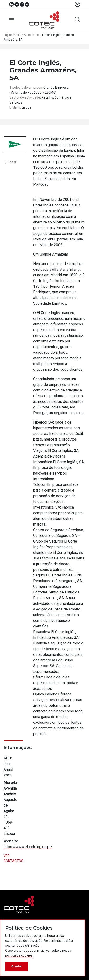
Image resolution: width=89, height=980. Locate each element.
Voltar (10, 162)
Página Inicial (12, 35)
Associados (32, 35)
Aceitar (17, 966)
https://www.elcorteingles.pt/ (28, 847)
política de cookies (19, 955)
